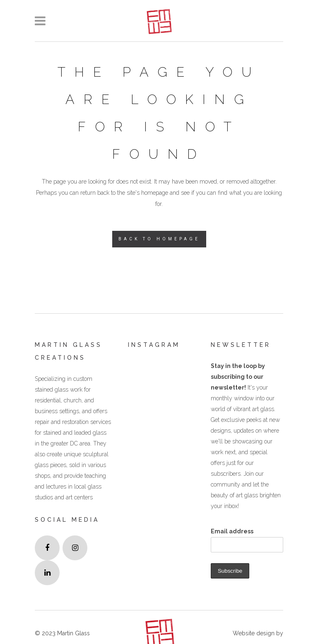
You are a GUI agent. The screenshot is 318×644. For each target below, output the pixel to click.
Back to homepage (159, 239)
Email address (232, 531)
